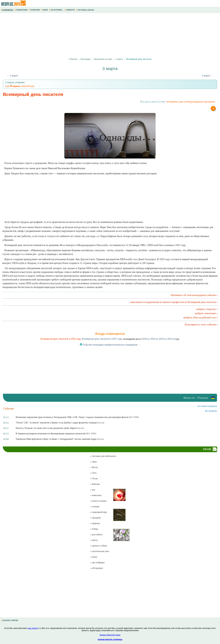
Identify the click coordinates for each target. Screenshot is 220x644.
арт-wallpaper (97, 562)
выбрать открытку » (207, 309)
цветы (94, 540)
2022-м (171, 339)
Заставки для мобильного (103, 456)
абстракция (96, 568)
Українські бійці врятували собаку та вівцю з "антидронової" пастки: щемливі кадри (56, 439)
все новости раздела (207, 406)
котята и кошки (98, 501)
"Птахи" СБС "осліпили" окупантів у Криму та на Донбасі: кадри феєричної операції (56, 423)
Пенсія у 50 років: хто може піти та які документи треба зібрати (46, 428)
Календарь (86, 59)
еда (93, 490)
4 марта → (208, 76)
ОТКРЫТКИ (35, 10)
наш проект (33, 628)
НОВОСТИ (70, 10)
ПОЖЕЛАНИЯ (21, 10)
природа (95, 523)
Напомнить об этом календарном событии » (194, 295)
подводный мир (98, 512)
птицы (94, 529)
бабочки (95, 484)
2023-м (162, 339)
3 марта (119, 59)
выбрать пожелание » (206, 313)
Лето (93, 473)
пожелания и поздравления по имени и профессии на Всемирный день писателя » (174, 302)
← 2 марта (12, 76)
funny (94, 557)
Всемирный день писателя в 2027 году (102, 339)
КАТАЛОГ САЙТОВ (10, 620)
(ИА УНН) (134, 417)
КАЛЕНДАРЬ (7, 10)
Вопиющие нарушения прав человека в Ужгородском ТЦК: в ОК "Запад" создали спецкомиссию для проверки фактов (72, 417)
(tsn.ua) (101, 423)
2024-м (154, 339)
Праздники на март (103, 59)
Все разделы (211, 411)
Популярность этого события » (201, 325)
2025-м (145, 339)
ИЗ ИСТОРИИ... (56, 10)
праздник (95, 518)
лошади (95, 506)
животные (96, 495)
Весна (94, 467)
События (73, 59)
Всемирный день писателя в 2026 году (61, 339)
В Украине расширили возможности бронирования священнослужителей (51, 434)
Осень (94, 478)
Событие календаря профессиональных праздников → (110, 345)
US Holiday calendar (85, 10)
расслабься (96, 534)
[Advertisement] (84, 35)
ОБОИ (45, 10)
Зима (93, 462)
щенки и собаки (99, 546)
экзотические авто (100, 551)
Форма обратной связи (110, 635)
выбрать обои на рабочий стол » (201, 318)
